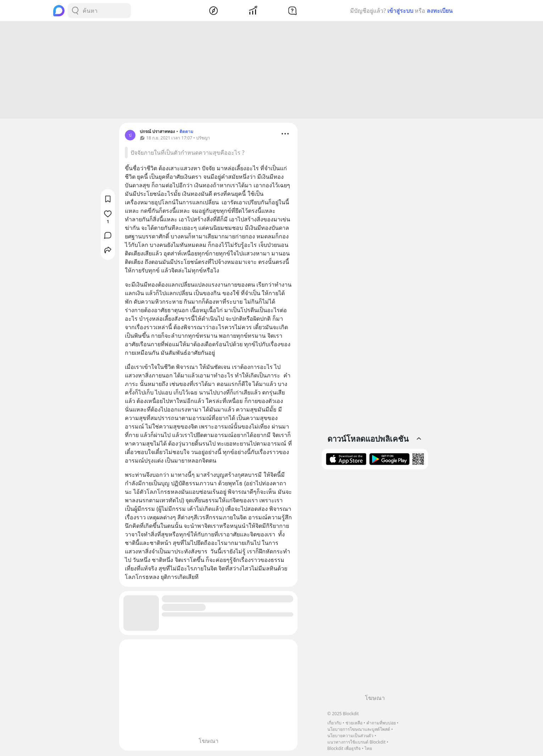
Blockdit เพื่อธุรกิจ (344, 748)
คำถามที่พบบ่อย (381, 723)
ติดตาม (186, 133)
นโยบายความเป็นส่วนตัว (350, 736)
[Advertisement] (272, 71)
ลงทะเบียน (440, 11)
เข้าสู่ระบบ (400, 11)
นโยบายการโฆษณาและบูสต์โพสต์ (359, 729)
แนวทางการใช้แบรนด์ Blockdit (356, 742)
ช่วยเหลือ (354, 723)
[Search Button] (75, 11)
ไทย (368, 748)
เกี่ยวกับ (334, 723)
